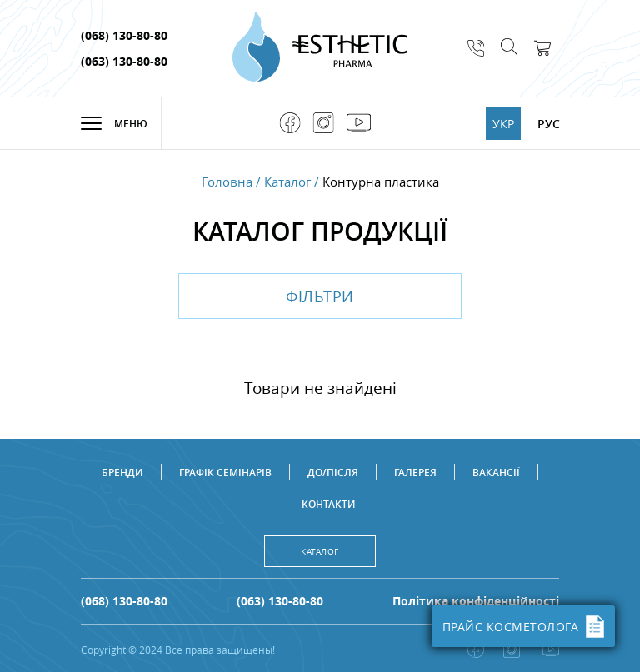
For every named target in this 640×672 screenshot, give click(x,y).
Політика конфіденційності (476, 601)
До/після (333, 473)
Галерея (415, 473)
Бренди (122, 473)
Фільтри (320, 296)
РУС (549, 124)
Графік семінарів (225, 473)
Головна (227, 182)
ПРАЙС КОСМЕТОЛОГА (524, 627)
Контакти (329, 504)
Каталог (287, 182)
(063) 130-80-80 (124, 61)
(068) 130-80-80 (124, 35)
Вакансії (496, 473)
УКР (503, 124)
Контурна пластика (381, 182)
